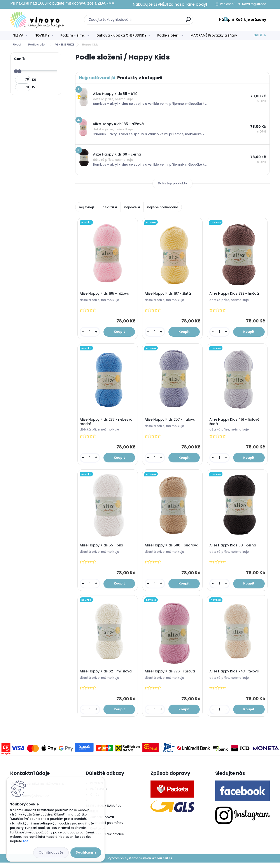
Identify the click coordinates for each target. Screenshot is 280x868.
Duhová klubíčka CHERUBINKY (121, 35)
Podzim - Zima (73, 35)
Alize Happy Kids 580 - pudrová (172, 549)
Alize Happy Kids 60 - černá (233, 549)
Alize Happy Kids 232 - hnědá (235, 294)
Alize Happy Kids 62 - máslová (106, 676)
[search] (188, 21)
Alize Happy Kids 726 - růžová (170, 676)
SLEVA (18, 35)
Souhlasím (86, 852)
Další (258, 35)
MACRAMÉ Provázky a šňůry (214, 35)
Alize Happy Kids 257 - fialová (171, 422)
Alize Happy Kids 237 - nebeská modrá (107, 424)
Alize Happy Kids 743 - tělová (235, 676)
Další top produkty (172, 183)
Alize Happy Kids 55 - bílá (102, 549)
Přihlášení (227, 4)
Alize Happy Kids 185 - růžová (105, 294)
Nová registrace (254, 4)
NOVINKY (42, 35)
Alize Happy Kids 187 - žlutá (168, 294)
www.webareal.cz (158, 864)
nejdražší (110, 207)
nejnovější (132, 207)
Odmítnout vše (51, 852)
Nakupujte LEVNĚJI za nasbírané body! (170, 4)
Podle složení (168, 35)
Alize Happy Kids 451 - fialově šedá (235, 424)
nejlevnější (87, 207)
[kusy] (90, 333)
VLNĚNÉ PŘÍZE (65, 45)
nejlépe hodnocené (163, 207)
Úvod (17, 45)
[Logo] (37, 20)
